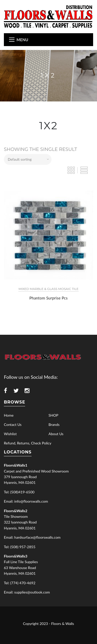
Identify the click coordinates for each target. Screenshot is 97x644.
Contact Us (13, 424)
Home (9, 415)
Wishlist (10, 434)
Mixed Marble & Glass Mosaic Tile (48, 289)
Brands (54, 424)
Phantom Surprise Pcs (49, 298)
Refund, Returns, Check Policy (28, 443)
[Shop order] (28, 159)
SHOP (54, 415)
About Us (56, 434)
